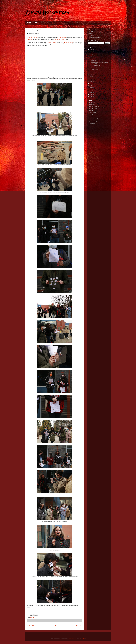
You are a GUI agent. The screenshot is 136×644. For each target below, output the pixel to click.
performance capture (94, 106)
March (93, 60)
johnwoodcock (72, 638)
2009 (91, 97)
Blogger (83, 638)
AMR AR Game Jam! (96, 66)
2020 (91, 77)
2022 (91, 56)
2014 (91, 90)
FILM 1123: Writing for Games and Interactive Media (56, 36)
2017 (91, 83)
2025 (91, 50)
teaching (32, 617)
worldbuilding (93, 112)
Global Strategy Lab (68, 42)
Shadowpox (92, 103)
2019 (91, 79)
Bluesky (91, 34)
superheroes (92, 120)
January (93, 72)
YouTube (91, 32)
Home (55, 625)
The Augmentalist (93, 122)
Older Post (79, 625)
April (92, 58)
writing (91, 114)
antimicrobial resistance (60, 39)
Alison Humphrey (48, 12)
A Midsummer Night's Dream (96, 118)
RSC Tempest (92, 116)
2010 (91, 94)
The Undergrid (93, 124)
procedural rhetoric (61, 38)
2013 (91, 92)
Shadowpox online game (95, 37)
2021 (91, 75)
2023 (91, 54)
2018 (91, 81)
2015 (91, 88)
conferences (92, 105)
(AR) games (30, 39)
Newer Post (30, 625)
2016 (91, 86)
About (29, 23)
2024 (91, 52)
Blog (37, 23)
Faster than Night (93, 108)
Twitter (91, 36)
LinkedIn (91, 30)
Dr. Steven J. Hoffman (51, 42)
